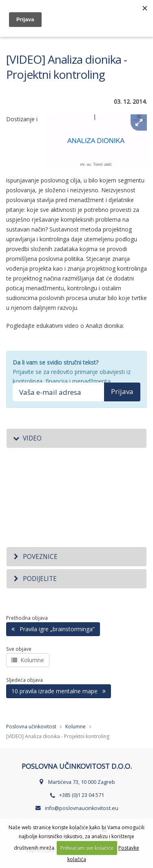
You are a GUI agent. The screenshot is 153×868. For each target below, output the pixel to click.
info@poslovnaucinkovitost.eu (82, 808)
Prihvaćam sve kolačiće (87, 848)
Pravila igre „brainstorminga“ (53, 629)
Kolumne (28, 660)
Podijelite (35, 579)
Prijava (122, 391)
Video (27, 438)
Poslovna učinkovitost (31, 727)
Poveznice (35, 557)
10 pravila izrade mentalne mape (59, 691)
